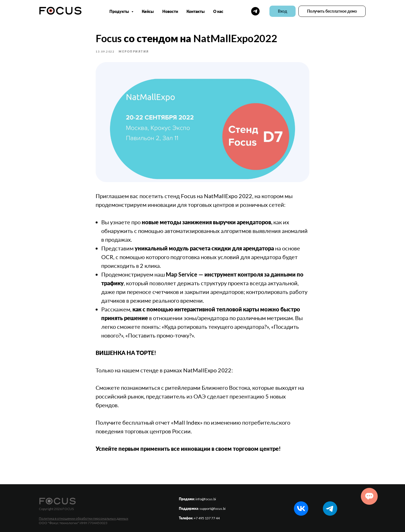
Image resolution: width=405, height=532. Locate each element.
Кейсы (148, 11)
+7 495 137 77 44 (207, 518)
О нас (218, 11)
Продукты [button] (120, 11)
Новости (170, 11)
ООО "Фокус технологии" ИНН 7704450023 (73, 523)
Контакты (196, 11)
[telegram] (255, 11)
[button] (332, 11)
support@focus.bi (212, 509)
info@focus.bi (206, 499)
